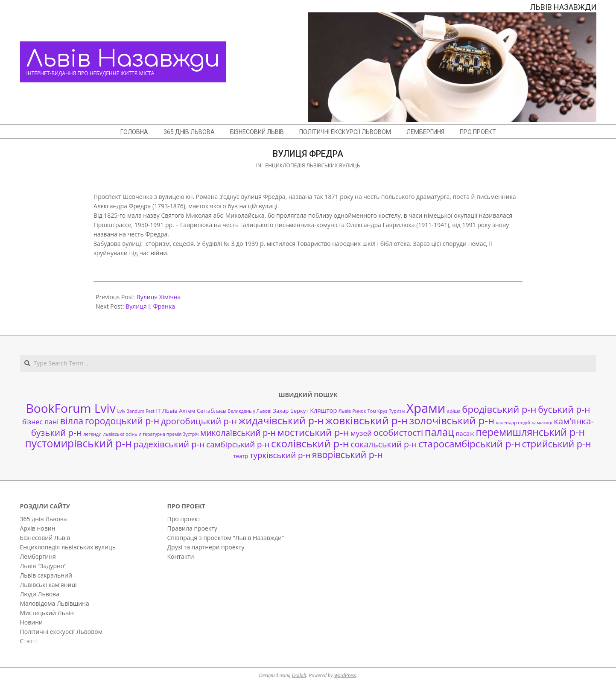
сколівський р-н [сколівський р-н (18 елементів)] (310, 444)
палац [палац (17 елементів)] (439, 432)
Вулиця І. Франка (150, 306)
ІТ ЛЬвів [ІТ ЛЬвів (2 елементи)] (167, 411)
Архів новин (38, 528)
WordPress (345, 675)
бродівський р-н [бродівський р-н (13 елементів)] (499, 409)
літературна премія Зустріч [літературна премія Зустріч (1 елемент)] (169, 434)
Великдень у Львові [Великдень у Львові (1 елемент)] (249, 411)
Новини (31, 622)
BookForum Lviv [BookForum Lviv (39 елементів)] (71, 408)
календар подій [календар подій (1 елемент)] (513, 423)
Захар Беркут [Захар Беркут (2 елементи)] (290, 411)
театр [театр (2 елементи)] (241, 456)
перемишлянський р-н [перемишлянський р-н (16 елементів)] (530, 432)
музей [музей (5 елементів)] (361, 433)
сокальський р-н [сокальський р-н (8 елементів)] (384, 444)
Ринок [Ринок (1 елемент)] (359, 411)
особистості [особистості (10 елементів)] (399, 432)
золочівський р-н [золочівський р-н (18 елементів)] (452, 420)
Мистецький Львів (47, 613)
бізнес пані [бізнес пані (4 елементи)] (40, 422)
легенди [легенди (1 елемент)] (93, 434)
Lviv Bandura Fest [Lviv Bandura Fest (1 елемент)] (136, 411)
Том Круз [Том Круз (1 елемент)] (377, 411)
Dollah (299, 675)
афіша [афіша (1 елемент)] (454, 411)
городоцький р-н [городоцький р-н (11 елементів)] (122, 421)
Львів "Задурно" (43, 566)
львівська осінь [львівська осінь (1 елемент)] (120, 434)
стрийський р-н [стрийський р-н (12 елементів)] (557, 444)
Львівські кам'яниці (48, 585)
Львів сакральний (46, 575)
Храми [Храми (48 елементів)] (426, 408)
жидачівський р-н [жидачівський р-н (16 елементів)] (281, 420)
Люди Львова (40, 594)
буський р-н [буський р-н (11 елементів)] (564, 409)
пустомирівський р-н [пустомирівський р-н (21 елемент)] (79, 443)
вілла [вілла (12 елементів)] (72, 421)
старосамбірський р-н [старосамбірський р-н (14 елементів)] (469, 444)
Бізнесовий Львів (45, 538)
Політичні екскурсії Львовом (61, 632)
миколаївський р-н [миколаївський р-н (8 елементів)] (238, 433)
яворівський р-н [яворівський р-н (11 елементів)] (347, 454)
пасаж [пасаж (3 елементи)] (465, 433)
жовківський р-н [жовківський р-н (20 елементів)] (366, 420)
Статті (29, 641)
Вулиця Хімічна (159, 297)
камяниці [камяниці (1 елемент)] (542, 423)
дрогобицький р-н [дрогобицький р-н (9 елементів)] (199, 421)
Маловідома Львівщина (55, 603)
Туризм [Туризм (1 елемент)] (397, 411)
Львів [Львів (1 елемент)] (345, 411)
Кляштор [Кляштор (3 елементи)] (323, 410)
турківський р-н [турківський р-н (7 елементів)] (280, 455)
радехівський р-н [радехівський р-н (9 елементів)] (169, 444)
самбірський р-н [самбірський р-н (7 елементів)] (238, 444)
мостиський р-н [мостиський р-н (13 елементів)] (313, 432)
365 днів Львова (44, 519)
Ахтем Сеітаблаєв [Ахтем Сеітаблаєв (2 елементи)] (202, 411)
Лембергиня (38, 556)
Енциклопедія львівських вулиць (312, 165)
